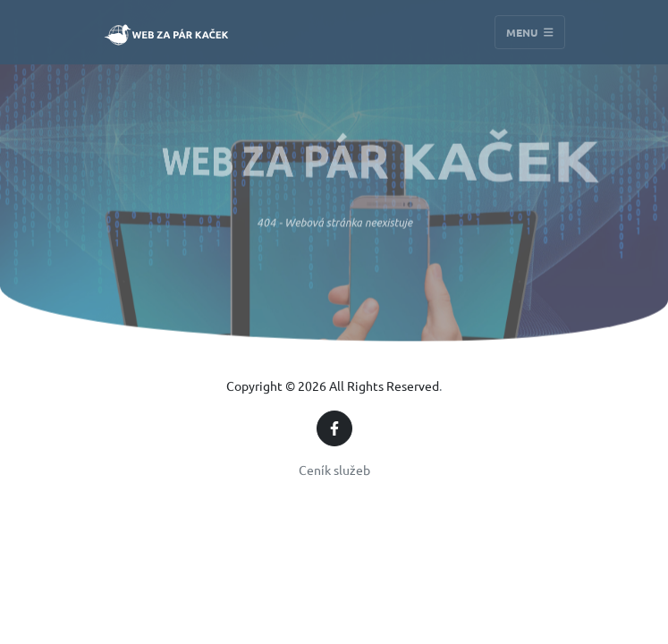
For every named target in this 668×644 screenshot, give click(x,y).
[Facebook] (334, 428)
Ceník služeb (334, 470)
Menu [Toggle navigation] (530, 32)
